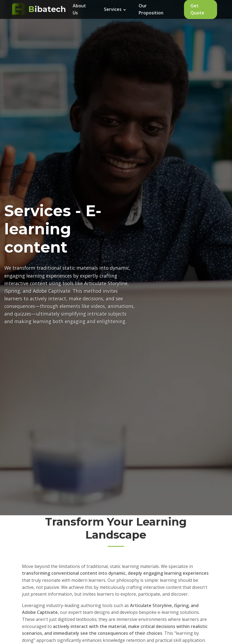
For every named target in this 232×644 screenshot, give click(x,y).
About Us (79, 9)
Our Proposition (151, 9)
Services (115, 9)
